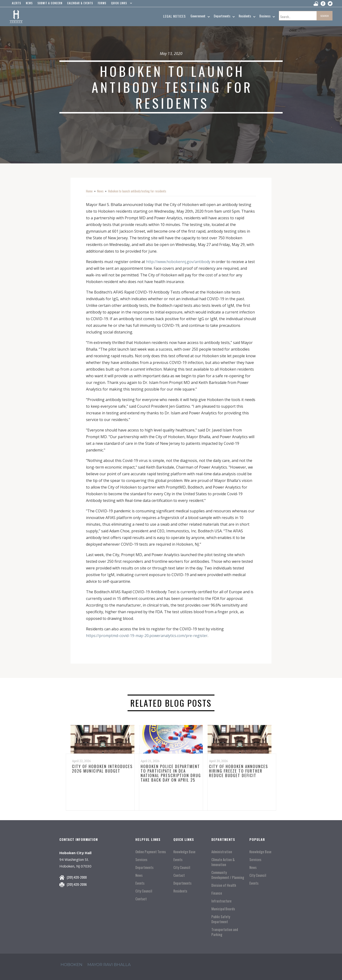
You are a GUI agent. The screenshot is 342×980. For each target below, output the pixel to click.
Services (141, 860)
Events (140, 883)
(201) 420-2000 (77, 877)
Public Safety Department (221, 919)
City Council (144, 891)
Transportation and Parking (225, 932)
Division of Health (224, 885)
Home (89, 191)
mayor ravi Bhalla (109, 965)
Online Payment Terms (151, 852)
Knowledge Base (184, 852)
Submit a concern (50, 3)
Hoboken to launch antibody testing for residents (137, 191)
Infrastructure (221, 901)
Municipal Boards (223, 909)
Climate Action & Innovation (223, 862)
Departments (144, 867)
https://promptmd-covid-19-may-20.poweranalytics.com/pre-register (147, 636)
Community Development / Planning (228, 875)
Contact (141, 899)
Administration (222, 852)
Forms (102, 3)
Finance (217, 893)
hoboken (71, 965)
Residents (180, 891)
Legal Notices (174, 16)
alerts (17, 3)
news (29, 3)
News (100, 191)
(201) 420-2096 (77, 884)
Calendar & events (80, 3)
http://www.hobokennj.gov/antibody (178, 262)
